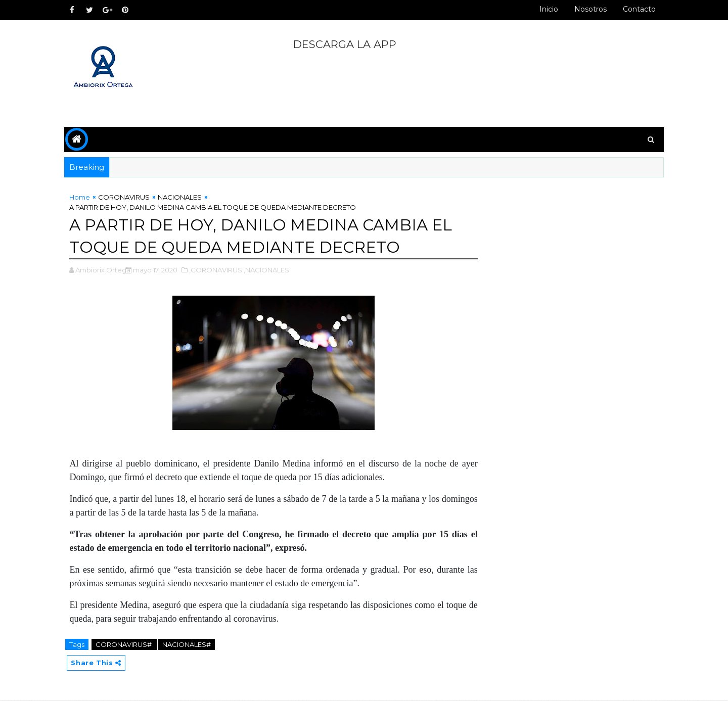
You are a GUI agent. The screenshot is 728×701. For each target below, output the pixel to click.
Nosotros (586, 9)
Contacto (635, 9)
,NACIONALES (270, 270)
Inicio (545, 9)
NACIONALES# (191, 644)
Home (84, 197)
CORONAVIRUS (128, 197)
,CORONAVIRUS (220, 270)
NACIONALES (184, 197)
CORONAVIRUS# (128, 644)
